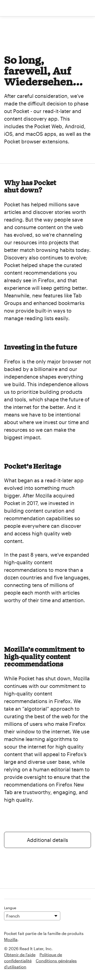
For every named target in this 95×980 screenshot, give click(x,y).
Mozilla (11, 939)
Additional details (48, 840)
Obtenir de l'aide (20, 955)
